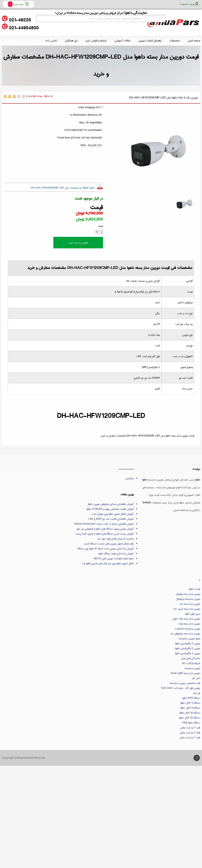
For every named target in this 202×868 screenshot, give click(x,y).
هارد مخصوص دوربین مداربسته (185, 683)
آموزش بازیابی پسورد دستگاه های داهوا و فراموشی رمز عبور (105, 529)
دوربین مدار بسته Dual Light (186, 673)
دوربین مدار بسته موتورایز (188, 594)
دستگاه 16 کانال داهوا (190, 713)
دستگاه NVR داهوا (191, 698)
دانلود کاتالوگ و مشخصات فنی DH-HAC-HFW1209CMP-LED (63, 188)
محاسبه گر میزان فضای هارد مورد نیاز (116, 539)
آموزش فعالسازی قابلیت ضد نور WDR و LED (111, 519)
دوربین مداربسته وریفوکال (188, 599)
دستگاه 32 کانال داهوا (190, 718)
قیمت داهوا (195, 589)
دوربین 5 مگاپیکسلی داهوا (188, 648)
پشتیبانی (130, 478)
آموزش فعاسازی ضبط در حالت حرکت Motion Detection (104, 524)
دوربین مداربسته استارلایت (187, 629)
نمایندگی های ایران (191, 658)
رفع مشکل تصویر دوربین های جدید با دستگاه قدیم (109, 544)
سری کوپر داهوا (193, 614)
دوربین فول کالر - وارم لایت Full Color (181, 688)
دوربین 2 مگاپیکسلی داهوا (188, 643)
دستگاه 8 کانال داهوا (190, 708)
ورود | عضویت (187, 4)
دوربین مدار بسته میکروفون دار (185, 634)
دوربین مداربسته (192, 668)
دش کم (196, 678)
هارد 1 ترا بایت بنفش (190, 728)
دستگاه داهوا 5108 (191, 723)
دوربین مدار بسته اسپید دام (187, 609)
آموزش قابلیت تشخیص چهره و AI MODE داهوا (110, 509)
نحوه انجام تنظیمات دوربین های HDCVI (114, 558)
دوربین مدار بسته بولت (189, 624)
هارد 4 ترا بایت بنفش (190, 737)
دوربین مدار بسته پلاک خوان (186, 619)
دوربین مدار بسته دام (190, 604)
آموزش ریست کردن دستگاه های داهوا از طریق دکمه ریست (105, 534)
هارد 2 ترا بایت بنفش (190, 733)
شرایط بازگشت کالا (191, 663)
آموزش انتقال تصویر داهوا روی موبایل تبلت (113, 514)
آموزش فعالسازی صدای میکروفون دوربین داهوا (111, 504)
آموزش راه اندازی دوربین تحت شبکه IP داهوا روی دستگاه (106, 549)
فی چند (196, 693)
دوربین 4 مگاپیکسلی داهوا (188, 653)
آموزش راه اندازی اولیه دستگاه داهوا (116, 554)
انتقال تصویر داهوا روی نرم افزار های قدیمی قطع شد (108, 563)
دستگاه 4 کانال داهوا (190, 703)
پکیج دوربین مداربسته (190, 638)
